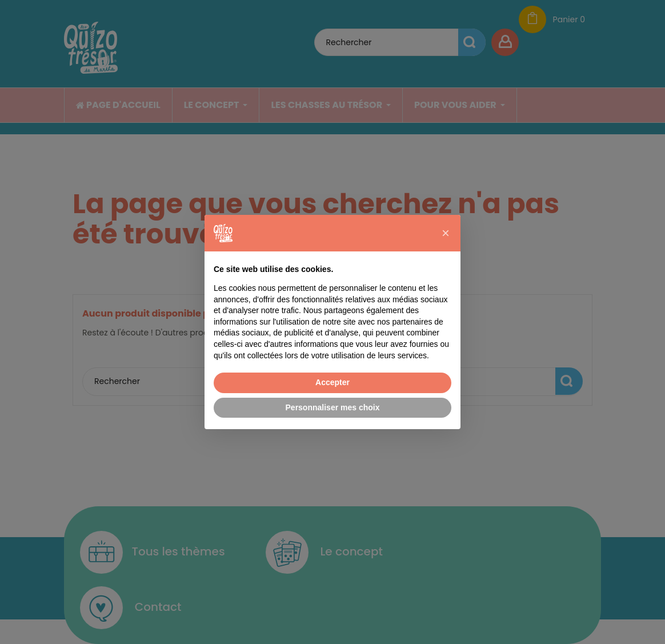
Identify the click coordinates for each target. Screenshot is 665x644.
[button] (446, 233)
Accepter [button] (332, 382)
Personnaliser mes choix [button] (333, 407)
